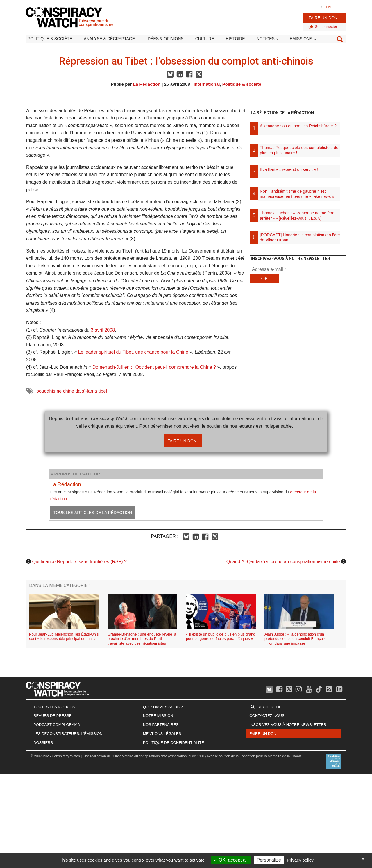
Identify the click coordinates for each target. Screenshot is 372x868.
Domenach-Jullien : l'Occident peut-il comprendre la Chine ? (154, 367)
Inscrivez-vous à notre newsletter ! (289, 725)
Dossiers (43, 743)
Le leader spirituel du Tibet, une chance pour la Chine (133, 352)
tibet (103, 391)
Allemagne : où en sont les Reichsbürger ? (298, 126)
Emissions (301, 39)
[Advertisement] (298, 349)
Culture (205, 39)
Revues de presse (53, 716)
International (207, 84)
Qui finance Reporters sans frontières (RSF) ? (79, 562)
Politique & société (50, 39)
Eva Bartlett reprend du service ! (289, 169)
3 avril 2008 (103, 330)
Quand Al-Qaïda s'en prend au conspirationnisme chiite (283, 562)
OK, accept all (231, 860)
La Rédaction (147, 84)
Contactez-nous (267, 716)
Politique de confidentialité (174, 743)
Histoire (235, 39)
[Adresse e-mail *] (298, 269)
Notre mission (158, 716)
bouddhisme (49, 391)
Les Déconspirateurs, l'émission (68, 734)
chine (69, 391)
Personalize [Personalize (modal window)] (269, 860)
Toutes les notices (54, 707)
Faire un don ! (324, 18)
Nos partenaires (161, 725)
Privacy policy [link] (300, 860)
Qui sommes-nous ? (163, 707)
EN (329, 7)
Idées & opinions (165, 39)
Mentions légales (162, 734)
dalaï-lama (86, 391)
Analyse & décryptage (109, 39)
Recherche (269, 707)
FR (320, 7)
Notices (266, 39)
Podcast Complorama (57, 725)
